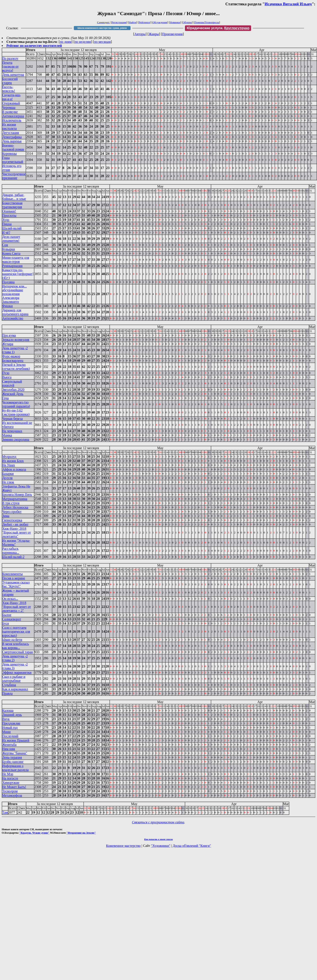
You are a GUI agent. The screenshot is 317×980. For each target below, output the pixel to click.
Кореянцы (9, 154)
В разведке (10, 112)
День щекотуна (13, 75)
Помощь (199, 22)
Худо (6, 220)
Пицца (7, 224)
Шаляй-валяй (12, 228)
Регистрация (119, 22)
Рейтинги (144, 22)
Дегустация (11, 133)
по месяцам (102, 42)
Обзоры (187, 22)
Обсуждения (160, 22)
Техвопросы (212, 22)
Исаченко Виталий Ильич (288, 4)
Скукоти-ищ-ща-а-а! (12, 97)
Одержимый (11, 103)
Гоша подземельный (13, 160)
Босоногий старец (10, 81)
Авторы (140, 34)
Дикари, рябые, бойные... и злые (14, 197)
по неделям (83, 42)
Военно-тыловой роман (13, 147)
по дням (66, 42)
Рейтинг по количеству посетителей (34, 46)
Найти (133, 22)
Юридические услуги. (218, 28)
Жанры (154, 34)
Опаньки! (9, 211)
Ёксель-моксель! (9, 89)
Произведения (172, 34)
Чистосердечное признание (14, 176)
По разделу (10, 58)
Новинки (175, 22)
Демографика (12, 137)
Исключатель (12, 120)
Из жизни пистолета (9, 126)
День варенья (12, 141)
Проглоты (9, 215)
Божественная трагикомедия (12, 205)
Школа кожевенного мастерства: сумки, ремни (102, 28)
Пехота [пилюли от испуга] (10, 66)
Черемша (9, 107)
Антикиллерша (13, 116)
